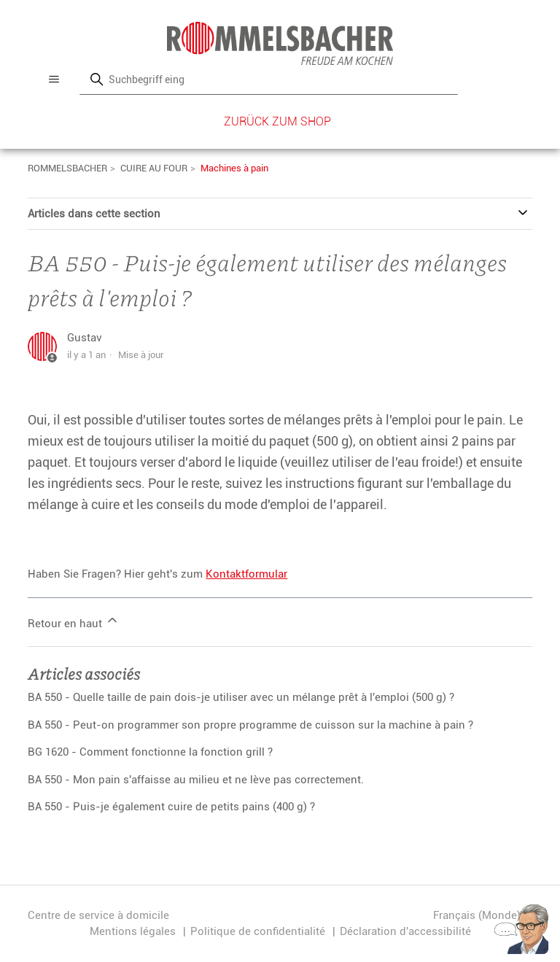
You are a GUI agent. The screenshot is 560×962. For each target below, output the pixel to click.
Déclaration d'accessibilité (405, 931)
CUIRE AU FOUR (154, 168)
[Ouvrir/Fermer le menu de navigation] (54, 79)
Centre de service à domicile (98, 915)
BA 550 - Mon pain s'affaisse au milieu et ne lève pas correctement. (196, 780)
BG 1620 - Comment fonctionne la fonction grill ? (150, 752)
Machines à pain (234, 168)
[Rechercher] (268, 79)
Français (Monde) (483, 916)
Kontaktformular (246, 574)
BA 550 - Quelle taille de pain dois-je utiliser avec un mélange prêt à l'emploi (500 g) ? (241, 697)
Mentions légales (133, 931)
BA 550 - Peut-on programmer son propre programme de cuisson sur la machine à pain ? (250, 725)
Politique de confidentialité (258, 931)
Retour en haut (74, 621)
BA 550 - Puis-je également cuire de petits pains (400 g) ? (171, 807)
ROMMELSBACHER (67, 168)
